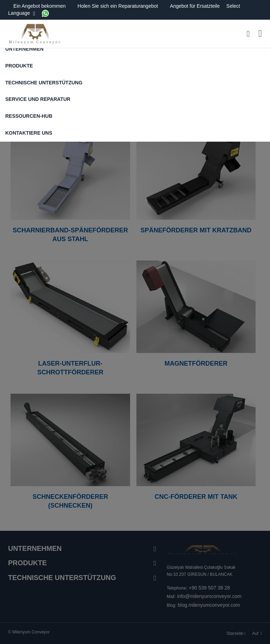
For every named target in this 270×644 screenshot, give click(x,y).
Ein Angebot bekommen (40, 6)
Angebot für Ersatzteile (195, 6)
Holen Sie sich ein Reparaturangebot (119, 6)
